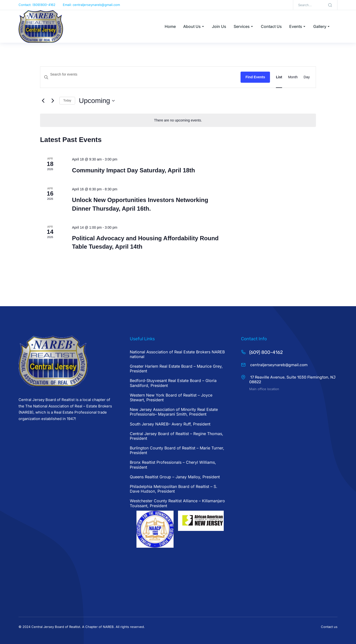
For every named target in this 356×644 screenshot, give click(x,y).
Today (67, 101)
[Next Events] (53, 101)
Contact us (329, 627)
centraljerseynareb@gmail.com (278, 365)
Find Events (255, 77)
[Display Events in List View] (279, 77)
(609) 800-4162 (266, 352)
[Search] (330, 5)
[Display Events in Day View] (307, 77)
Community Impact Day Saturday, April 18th (133, 170)
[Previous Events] (43, 101)
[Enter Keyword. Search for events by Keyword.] (140, 74)
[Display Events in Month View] (293, 77)
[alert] (178, 120)
